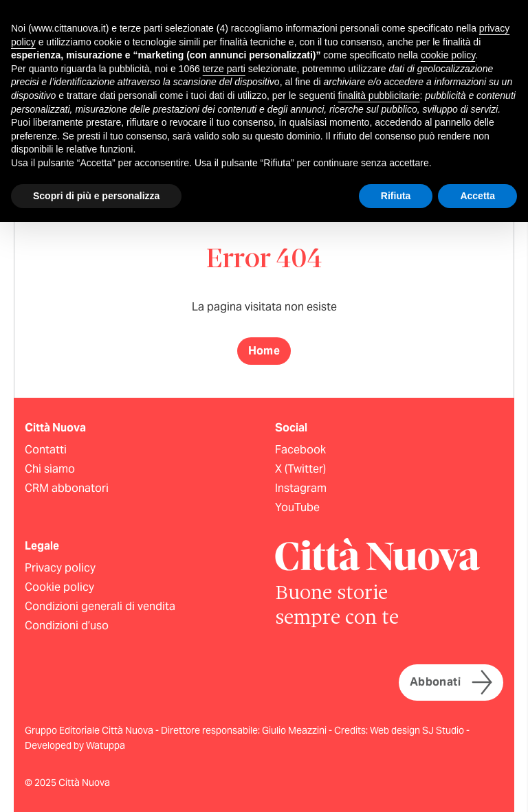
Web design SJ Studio (418, 730)
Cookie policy (59, 587)
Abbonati (451, 683)
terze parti (224, 69)
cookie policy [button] (448, 55)
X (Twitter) (300, 469)
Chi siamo (50, 469)
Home (264, 351)
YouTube (297, 507)
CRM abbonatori (67, 488)
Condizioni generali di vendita (100, 606)
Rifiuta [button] (396, 196)
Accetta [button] (477, 196)
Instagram (301, 488)
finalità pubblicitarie (378, 95)
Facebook (300, 450)
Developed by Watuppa (75, 745)
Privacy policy (60, 568)
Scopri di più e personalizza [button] (96, 196)
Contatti (46, 450)
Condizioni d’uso (67, 625)
